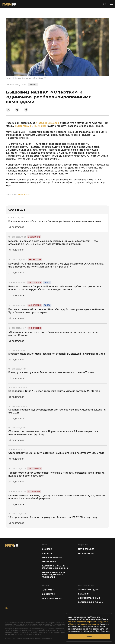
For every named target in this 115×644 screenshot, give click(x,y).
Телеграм (47, 590)
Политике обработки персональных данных (88, 622)
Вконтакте (47, 594)
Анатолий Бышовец (47, 123)
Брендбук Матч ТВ (52, 558)
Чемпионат (24, 195)
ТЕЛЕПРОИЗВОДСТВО (89, 590)
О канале (47, 549)
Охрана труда (49, 562)
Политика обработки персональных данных (55, 567)
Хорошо (89, 636)
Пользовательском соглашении (84, 624)
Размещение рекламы (91, 602)
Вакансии (84, 594)
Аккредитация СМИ (89, 598)
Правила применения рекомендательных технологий (53, 575)
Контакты (47, 553)
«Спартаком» (23, 126)
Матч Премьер (86, 549)
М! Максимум (86, 553)
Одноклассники (51, 598)
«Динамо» (40, 126)
